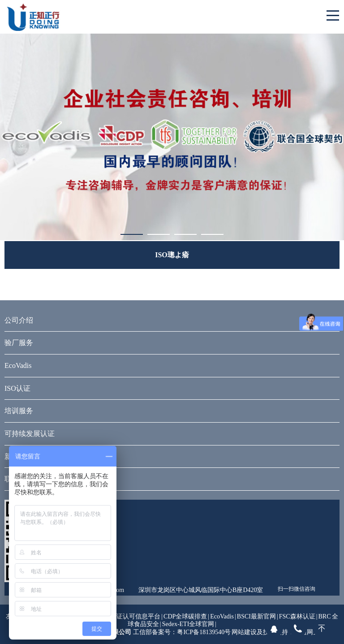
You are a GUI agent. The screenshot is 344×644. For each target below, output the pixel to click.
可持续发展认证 (30, 434)
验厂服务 (19, 343)
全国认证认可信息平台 (129, 616)
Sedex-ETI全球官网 (188, 624)
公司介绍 (19, 320)
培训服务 (19, 411)
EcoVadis (18, 365)
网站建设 (244, 632)
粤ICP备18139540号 (204, 632)
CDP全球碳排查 (185, 616)
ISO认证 (17, 388)
